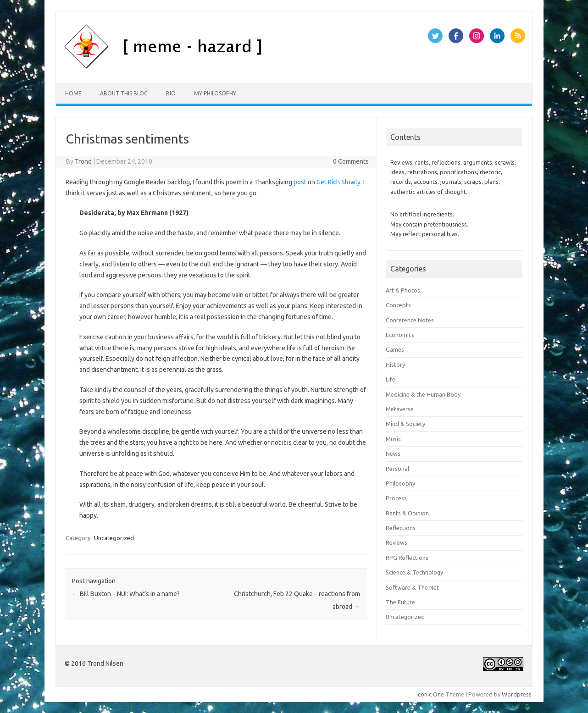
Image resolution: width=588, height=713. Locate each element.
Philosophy (400, 483)
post (300, 182)
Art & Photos (403, 290)
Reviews (397, 542)
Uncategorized (114, 538)
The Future (400, 602)
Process (396, 498)
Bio (171, 93)
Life (391, 379)
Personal (397, 469)
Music (393, 439)
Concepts (398, 305)
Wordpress (517, 694)
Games (395, 349)
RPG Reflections (407, 558)
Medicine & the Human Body (423, 394)
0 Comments (351, 161)
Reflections (401, 528)
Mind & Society (405, 424)
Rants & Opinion (407, 513)
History (395, 365)
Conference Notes (410, 320)
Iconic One (430, 694)
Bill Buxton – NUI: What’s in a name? (126, 594)
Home (73, 93)
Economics (400, 335)
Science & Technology (414, 572)
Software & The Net (412, 587)
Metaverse (400, 409)
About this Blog (124, 93)
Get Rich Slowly (338, 182)
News (393, 453)
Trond (83, 161)
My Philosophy (215, 93)
